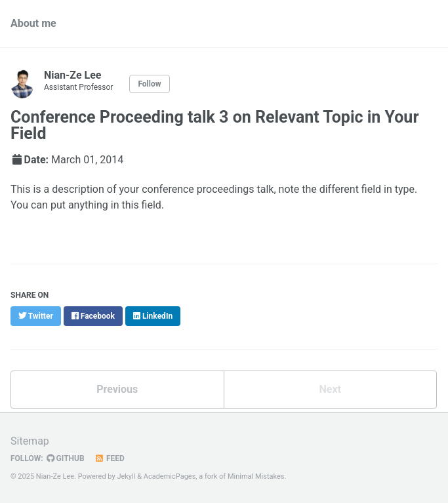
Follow (149, 84)
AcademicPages (170, 476)
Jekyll (126, 476)
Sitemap (30, 441)
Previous (117, 389)
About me (33, 23)
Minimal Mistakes (256, 476)
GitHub (66, 458)
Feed (110, 458)
